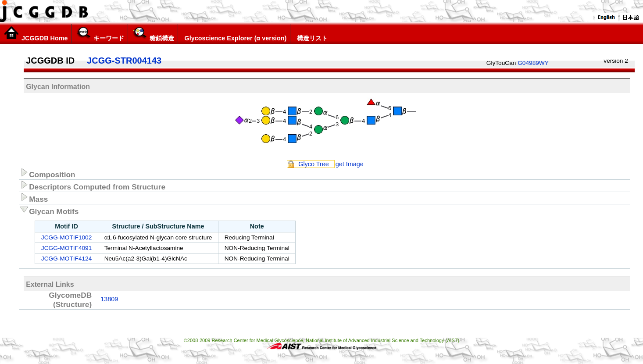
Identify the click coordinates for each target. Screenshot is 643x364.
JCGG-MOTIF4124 (66, 259)
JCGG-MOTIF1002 (66, 237)
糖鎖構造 (153, 34)
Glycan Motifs (49, 210)
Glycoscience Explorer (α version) (234, 34)
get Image (350, 164)
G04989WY (533, 63)
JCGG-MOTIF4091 (66, 248)
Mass (34, 198)
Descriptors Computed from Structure (92, 186)
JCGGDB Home (36, 34)
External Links (50, 284)
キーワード (100, 34)
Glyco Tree (314, 164)
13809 (109, 299)
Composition (47, 173)
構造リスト (311, 34)
